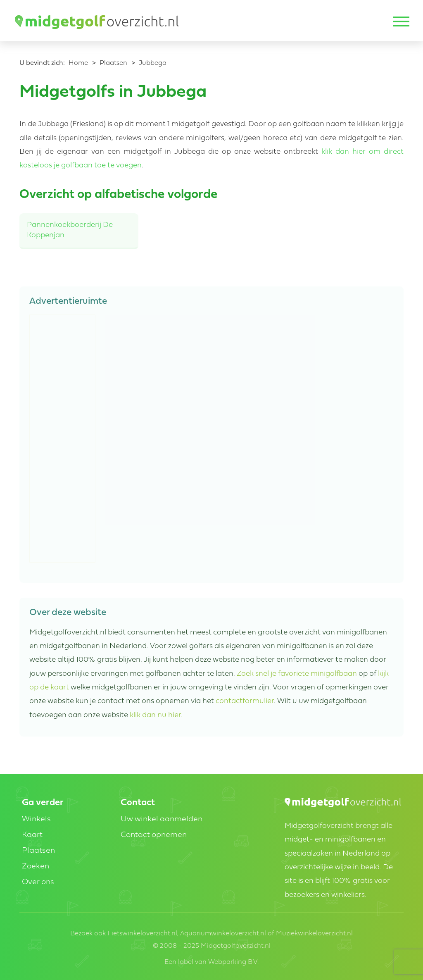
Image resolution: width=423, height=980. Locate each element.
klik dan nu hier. (156, 715)
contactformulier (245, 701)
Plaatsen (113, 63)
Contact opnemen (154, 835)
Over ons (38, 882)
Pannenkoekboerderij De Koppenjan (70, 230)
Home (78, 63)
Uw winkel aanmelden (162, 819)
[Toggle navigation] (400, 23)
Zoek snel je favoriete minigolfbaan (297, 674)
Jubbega (153, 63)
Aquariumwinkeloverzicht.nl (223, 934)
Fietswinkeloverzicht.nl (142, 934)
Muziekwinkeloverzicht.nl (314, 934)
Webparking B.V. (233, 962)
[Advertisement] (63, 439)
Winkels (36, 819)
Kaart (32, 835)
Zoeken (36, 867)
